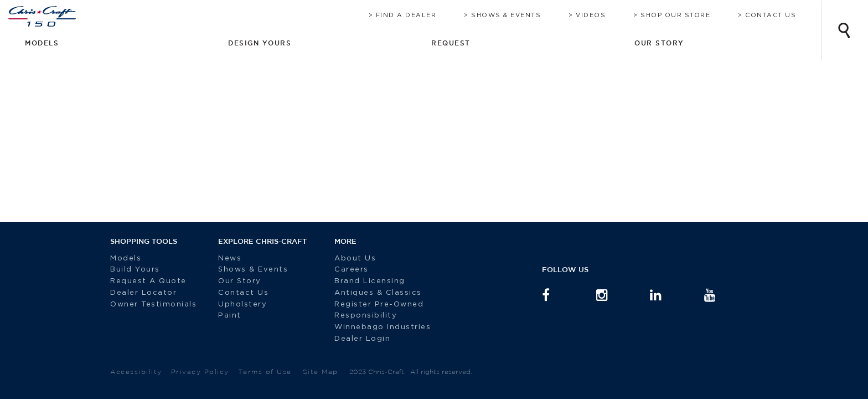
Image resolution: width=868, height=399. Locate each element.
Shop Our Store (686, 15)
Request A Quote (150, 281)
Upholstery (242, 305)
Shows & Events (517, 15)
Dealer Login (354, 339)
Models (126, 259)
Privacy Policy (200, 372)
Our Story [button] (780, 43)
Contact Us (782, 15)
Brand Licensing (361, 281)
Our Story (240, 281)
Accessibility (136, 372)
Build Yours (135, 270)
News (230, 259)
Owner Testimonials (155, 305)
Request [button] (702, 43)
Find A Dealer (417, 15)
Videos (602, 15)
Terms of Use (265, 372)
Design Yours (616, 43)
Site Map (321, 372)
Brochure (342, 16)
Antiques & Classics (370, 293)
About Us (347, 259)
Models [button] (533, 43)
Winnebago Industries (374, 327)
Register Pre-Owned (372, 305)
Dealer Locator (143, 293)
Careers (343, 270)
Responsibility (357, 316)
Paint (230, 316)
